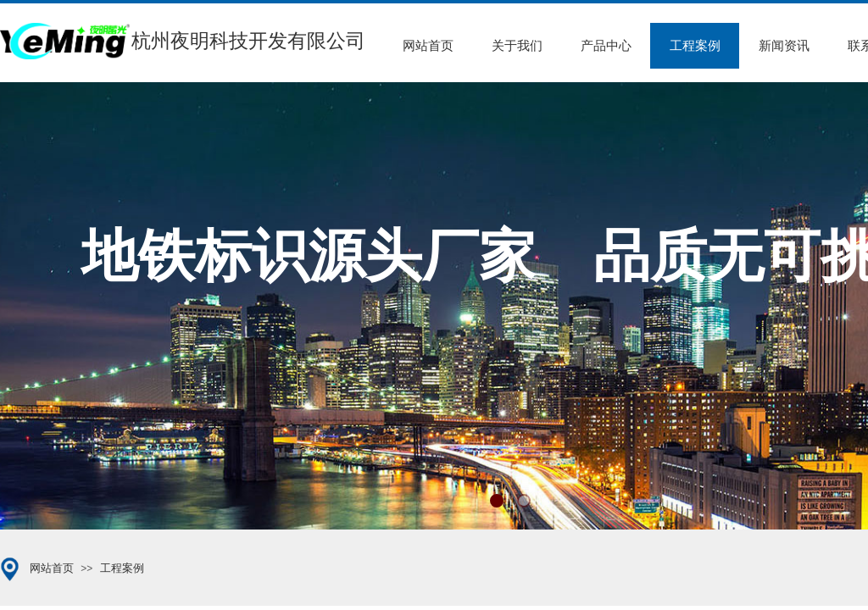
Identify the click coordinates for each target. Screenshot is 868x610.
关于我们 (517, 46)
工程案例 (695, 46)
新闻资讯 (784, 46)
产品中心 (606, 46)
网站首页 (428, 46)
